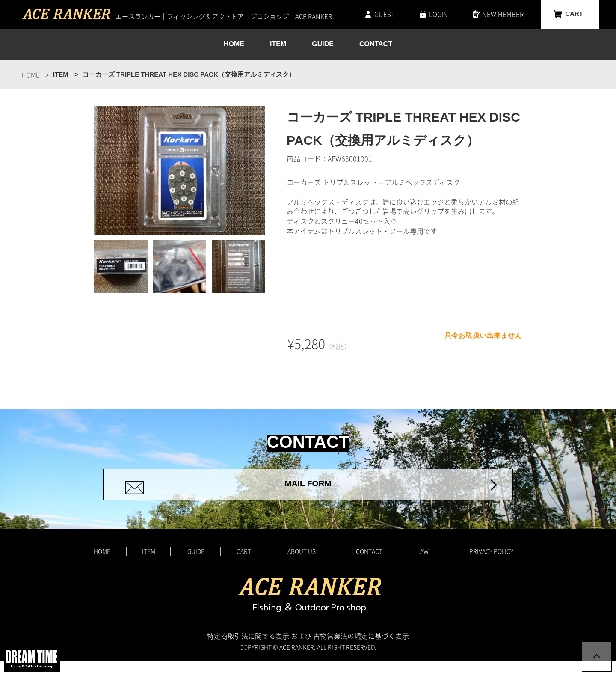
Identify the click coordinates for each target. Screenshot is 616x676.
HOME (234, 44)
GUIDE (323, 44)
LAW (423, 566)
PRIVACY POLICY (491, 566)
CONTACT (376, 44)
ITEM (278, 44)
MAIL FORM (308, 491)
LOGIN (438, 14)
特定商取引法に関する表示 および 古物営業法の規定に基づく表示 (308, 650)
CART (574, 14)
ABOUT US (302, 566)
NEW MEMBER (503, 14)
